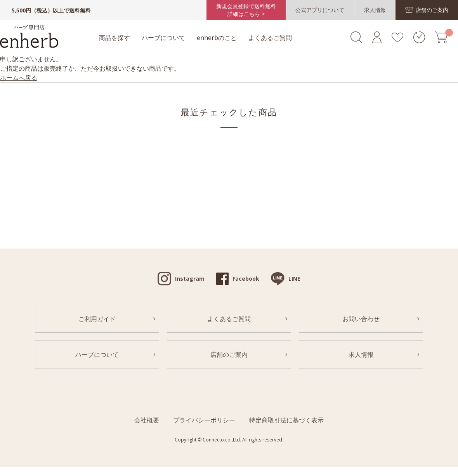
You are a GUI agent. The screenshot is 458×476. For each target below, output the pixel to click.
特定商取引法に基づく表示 (286, 420)
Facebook (246, 279)
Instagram (190, 279)
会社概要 (147, 420)
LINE (294, 279)
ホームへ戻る (19, 78)
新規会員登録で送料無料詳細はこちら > (246, 10)
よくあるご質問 (270, 38)
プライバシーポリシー (204, 420)
